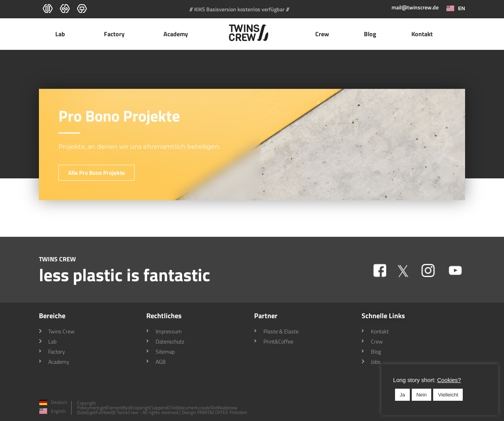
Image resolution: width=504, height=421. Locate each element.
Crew (322, 34)
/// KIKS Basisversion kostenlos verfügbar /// (239, 9)
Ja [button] (402, 395)
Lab (62, 34)
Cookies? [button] (449, 380)
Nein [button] (422, 395)
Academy (178, 34)
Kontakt (422, 34)
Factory (116, 34)
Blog (370, 34)
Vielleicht (448, 395)
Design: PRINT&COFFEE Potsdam (214, 412)
